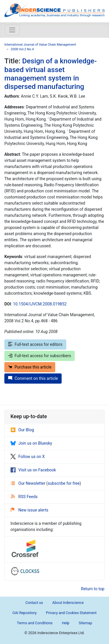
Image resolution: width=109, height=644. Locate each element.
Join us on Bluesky (31, 443)
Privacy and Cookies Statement (71, 613)
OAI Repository (25, 613)
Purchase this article (30, 367)
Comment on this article (33, 378)
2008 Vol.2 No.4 (22, 49)
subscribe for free (64, 483)
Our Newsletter (28, 483)
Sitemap (85, 623)
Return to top (93, 589)
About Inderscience (68, 603)
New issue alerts (30, 510)
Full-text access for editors (35, 344)
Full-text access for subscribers (40, 356)
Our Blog (22, 430)
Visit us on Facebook (33, 470)
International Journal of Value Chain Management (40, 45)
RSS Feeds (24, 497)
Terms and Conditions (35, 623)
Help (66, 623)
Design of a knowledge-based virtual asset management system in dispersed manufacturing (51, 74)
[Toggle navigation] (12, 30)
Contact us (34, 603)
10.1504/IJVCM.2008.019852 (40, 304)
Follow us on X (28, 457)
